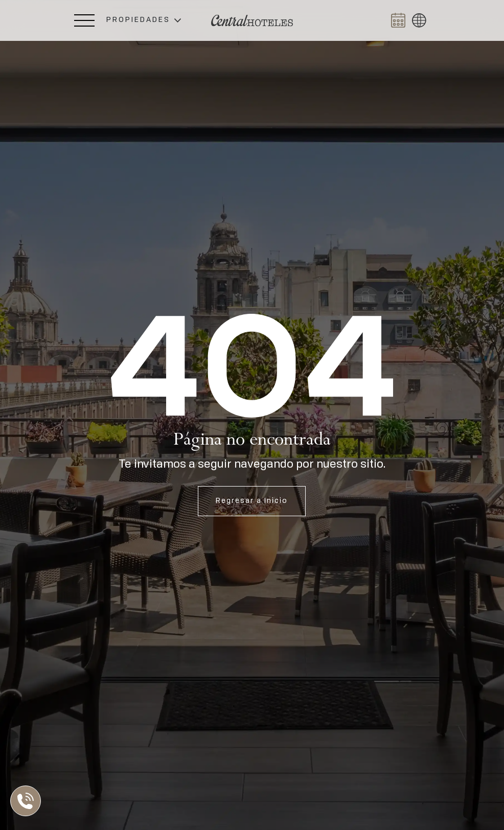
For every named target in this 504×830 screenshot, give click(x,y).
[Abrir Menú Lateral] (84, 20)
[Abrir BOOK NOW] (398, 20)
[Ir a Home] (252, 21)
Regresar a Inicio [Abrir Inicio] (252, 501)
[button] (144, 20)
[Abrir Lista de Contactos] (28, 801)
